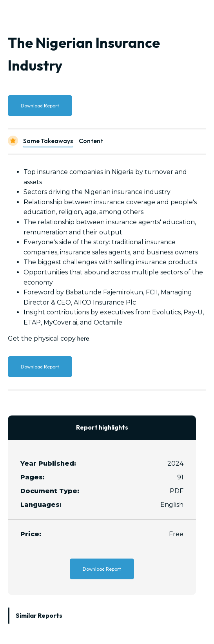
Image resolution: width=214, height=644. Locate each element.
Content (91, 141)
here (83, 338)
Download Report (40, 106)
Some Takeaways (48, 141)
